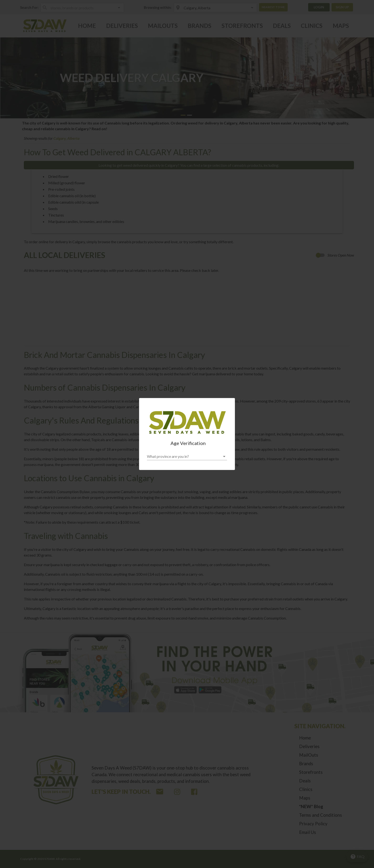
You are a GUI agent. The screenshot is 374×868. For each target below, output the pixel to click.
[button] (187, 456)
